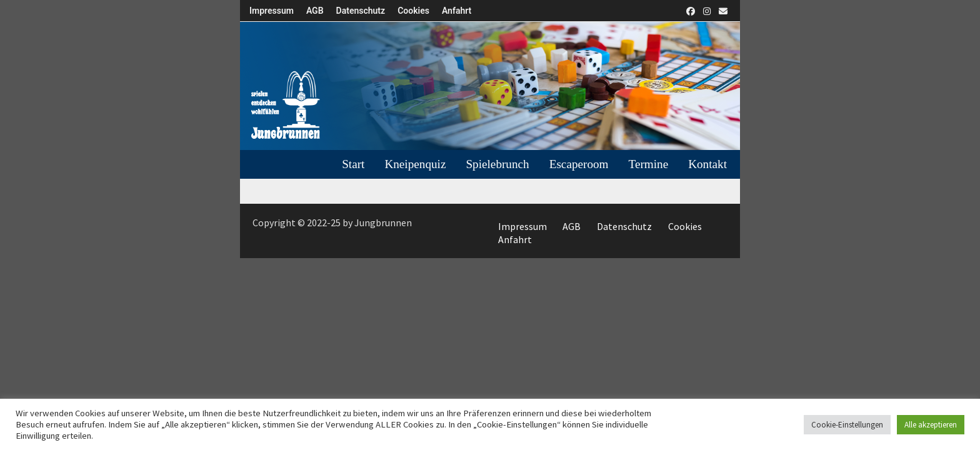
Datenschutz (361, 11)
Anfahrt (457, 11)
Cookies (413, 11)
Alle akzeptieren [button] (931, 425)
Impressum (272, 11)
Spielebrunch (497, 164)
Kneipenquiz (415, 164)
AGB (315, 11)
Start (353, 164)
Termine (649, 164)
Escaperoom (579, 164)
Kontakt (707, 164)
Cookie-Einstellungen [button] (847, 425)
